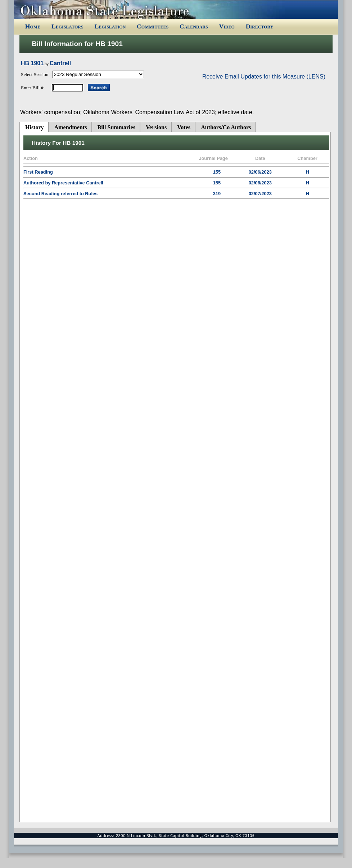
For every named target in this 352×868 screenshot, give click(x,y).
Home (33, 26)
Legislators (67, 26)
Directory (260, 26)
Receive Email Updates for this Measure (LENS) (264, 77)
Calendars (194, 26)
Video (227, 26)
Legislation (110, 26)
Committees (153, 26)
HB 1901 (32, 63)
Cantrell (60, 63)
